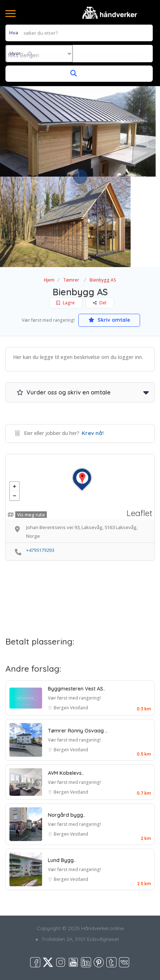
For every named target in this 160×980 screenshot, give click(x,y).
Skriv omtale (109, 320)
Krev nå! (93, 433)
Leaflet (140, 513)
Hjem (49, 280)
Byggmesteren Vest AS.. (77, 689)
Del (100, 303)
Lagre (66, 303)
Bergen (62, 708)
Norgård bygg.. (67, 815)
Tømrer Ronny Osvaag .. (78, 731)
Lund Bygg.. (62, 860)
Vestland (79, 708)
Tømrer (71, 280)
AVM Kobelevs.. (66, 773)
